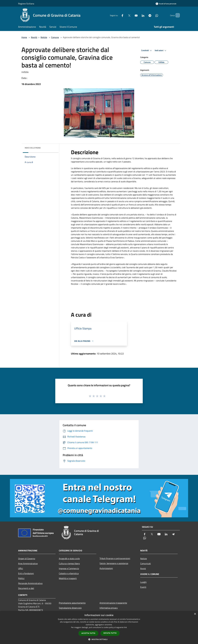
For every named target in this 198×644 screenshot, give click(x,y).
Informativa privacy (109, 608)
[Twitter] (125, 15)
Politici (21, 578)
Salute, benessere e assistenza (114, 563)
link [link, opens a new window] (125, 627)
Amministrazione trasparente (113, 603)
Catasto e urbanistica (69, 573)
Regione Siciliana (26, 4)
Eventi (143, 587)
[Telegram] (145, 15)
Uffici (21, 568)
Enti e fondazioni (26, 573)
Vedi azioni (161, 51)
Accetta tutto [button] (88, 633)
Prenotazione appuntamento (72, 603)
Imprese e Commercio (69, 568)
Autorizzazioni (106, 568)
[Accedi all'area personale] (166, 4)
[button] (99, 639)
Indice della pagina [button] (33, 148)
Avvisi (143, 568)
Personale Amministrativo (30, 583)
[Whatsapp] (152, 15)
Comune (55, 37)
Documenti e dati (26, 588)
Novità (34, 37)
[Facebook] (118, 15)
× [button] (195, 614)
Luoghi (143, 582)
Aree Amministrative (28, 563)
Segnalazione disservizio (70, 608)
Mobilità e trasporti (68, 578)
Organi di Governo (27, 559)
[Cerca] (177, 15)
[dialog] (99, 628)
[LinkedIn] (138, 15)
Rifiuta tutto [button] (110, 633)
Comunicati (146, 563)
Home (24, 37)
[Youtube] (131, 15)
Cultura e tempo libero (69, 563)
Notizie (44, 37)
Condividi (147, 51)
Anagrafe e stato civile (69, 559)
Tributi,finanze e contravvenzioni (115, 558)
